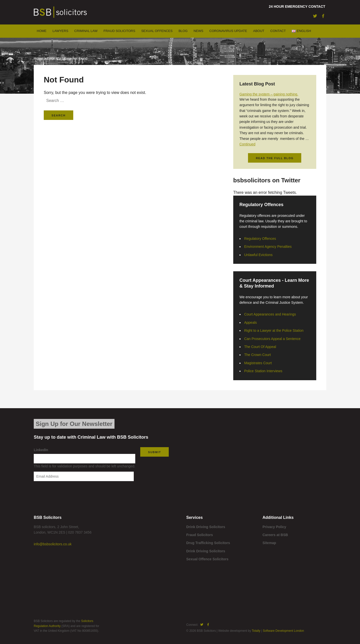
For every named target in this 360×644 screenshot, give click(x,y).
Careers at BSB (275, 535)
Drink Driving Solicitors (206, 527)
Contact (278, 31)
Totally (256, 631)
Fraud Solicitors (119, 31)
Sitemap (269, 543)
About (259, 31)
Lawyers (60, 31)
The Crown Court (258, 355)
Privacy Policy (274, 527)
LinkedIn (41, 450)
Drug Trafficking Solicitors (208, 543)
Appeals (251, 322)
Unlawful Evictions (258, 255)
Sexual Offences (157, 31)
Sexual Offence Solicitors (207, 559)
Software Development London (283, 631)
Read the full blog (275, 158)
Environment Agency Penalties (268, 247)
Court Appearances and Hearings (270, 314)
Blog (183, 31)
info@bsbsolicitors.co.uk (53, 544)
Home (42, 31)
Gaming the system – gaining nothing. (269, 94)
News (198, 31)
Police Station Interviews (263, 371)
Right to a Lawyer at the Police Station (274, 330)
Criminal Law (86, 31)
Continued (247, 144)
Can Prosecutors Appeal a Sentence (272, 339)
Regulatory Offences (260, 239)
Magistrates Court (258, 363)
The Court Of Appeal (260, 347)
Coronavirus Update (228, 31)
